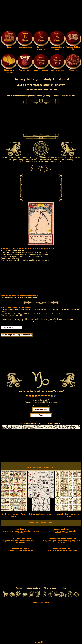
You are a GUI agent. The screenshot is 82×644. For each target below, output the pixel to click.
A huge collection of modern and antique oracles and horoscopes (21, 541)
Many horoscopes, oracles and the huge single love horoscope (61, 541)
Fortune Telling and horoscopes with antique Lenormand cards (61, 531)
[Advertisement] (41, 16)
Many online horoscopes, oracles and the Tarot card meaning (20, 531)
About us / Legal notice (41, 602)
